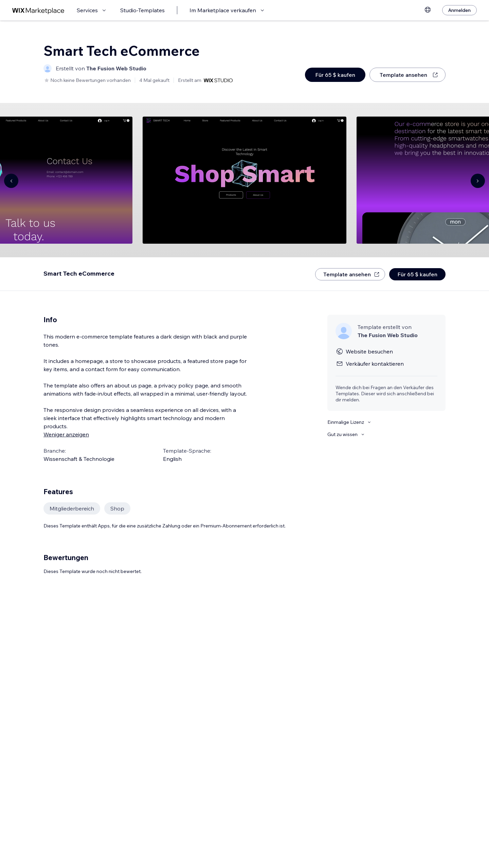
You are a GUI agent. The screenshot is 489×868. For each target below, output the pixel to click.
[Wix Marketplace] (38, 10)
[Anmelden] (459, 10)
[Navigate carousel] (11, 181)
